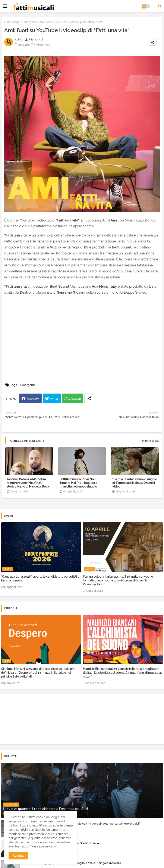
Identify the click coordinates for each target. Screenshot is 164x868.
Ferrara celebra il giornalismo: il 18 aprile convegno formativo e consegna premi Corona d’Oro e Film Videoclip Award (118, 580)
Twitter (54, 399)
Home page (12, 22)
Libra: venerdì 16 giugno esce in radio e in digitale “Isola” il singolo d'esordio (72, 863)
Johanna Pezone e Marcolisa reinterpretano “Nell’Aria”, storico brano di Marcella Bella (28, 483)
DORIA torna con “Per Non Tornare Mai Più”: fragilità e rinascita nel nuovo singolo (78, 483)
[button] (160, 6)
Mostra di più (150, 441)
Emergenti (29, 22)
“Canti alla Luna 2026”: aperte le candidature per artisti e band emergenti (40, 578)
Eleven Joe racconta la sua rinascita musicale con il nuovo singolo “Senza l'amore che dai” (81, 824)
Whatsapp (74, 399)
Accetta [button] (18, 856)
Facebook (33, 399)
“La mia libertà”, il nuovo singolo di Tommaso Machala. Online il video (135, 483)
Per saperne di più (44, 846)
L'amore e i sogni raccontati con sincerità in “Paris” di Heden (62, 843)
